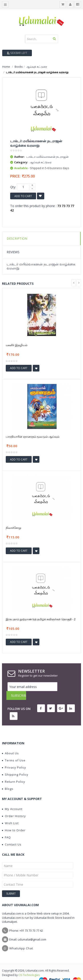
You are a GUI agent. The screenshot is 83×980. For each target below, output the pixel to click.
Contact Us (12, 836)
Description (17, 238)
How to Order (14, 821)
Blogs (8, 780)
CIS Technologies (29, 966)
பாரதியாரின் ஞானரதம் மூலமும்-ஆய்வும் (33, 437)
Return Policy (14, 773)
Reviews (13, 252)
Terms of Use (14, 751)
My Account (12, 800)
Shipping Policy (15, 766)
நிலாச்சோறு (14, 528)
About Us (10, 744)
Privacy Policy (14, 759)
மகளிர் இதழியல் (17, 345)
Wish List (10, 814)
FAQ (6, 828)
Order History (14, 807)
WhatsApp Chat (21, 939)
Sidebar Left (17, 53)
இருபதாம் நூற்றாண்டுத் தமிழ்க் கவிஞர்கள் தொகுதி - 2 (41, 619)
